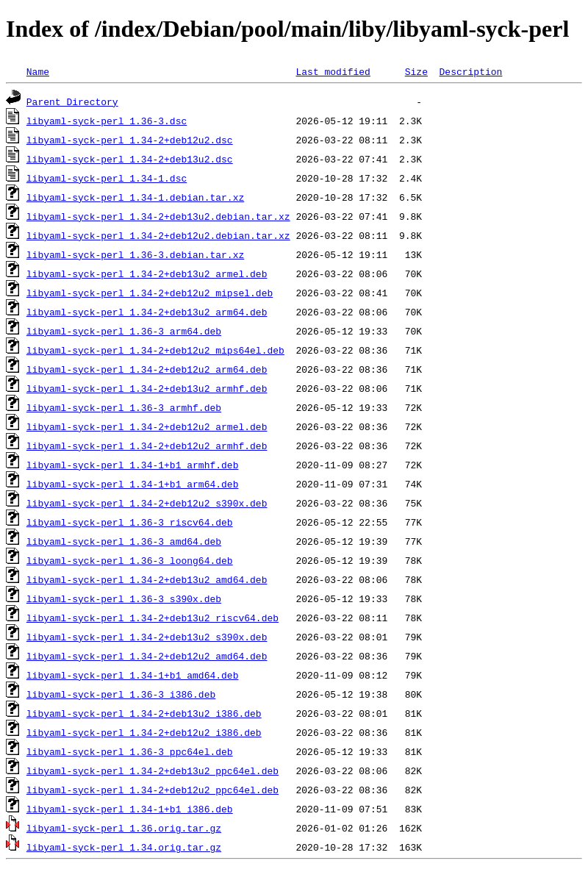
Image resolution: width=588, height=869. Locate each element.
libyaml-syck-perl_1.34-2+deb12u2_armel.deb (147, 426)
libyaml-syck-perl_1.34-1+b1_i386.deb (130, 809)
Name (38, 71)
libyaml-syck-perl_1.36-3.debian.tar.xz (135, 254)
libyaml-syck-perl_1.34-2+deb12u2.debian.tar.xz (158, 235)
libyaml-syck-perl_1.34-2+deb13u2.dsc (130, 159)
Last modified (333, 71)
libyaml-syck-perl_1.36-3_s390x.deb (124, 598)
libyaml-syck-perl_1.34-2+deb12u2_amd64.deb (147, 656)
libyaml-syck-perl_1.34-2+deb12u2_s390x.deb (147, 503)
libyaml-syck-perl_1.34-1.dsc (107, 178)
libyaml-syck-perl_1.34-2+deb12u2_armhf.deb (147, 446)
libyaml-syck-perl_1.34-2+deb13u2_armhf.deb (147, 388)
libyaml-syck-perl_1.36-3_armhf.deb (124, 407)
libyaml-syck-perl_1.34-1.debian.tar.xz (135, 197)
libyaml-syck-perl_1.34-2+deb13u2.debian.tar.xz (158, 216)
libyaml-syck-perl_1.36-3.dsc (107, 121)
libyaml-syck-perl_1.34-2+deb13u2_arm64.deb (147, 312)
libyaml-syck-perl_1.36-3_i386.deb (121, 694)
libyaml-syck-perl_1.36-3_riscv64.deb (130, 522)
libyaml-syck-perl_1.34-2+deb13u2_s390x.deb (147, 637)
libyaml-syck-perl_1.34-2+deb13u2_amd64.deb (147, 579)
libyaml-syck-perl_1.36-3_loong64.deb (130, 560)
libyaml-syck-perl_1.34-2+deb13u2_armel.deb (147, 273)
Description (470, 71)
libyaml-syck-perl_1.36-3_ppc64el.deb (130, 751)
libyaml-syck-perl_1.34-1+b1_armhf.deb (133, 465)
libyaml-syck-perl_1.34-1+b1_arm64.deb (133, 484)
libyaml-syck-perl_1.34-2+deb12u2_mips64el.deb (155, 350)
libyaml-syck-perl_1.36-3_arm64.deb (124, 331)
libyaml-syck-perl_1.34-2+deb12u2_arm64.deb (147, 369)
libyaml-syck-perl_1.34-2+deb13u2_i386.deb (144, 713)
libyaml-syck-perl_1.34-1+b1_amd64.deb (133, 675)
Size (416, 71)
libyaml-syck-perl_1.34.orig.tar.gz (124, 847)
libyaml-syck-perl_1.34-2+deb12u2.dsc (130, 140)
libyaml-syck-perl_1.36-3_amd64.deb (124, 541)
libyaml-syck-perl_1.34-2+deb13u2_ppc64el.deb (153, 770)
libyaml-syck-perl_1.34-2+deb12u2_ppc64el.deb (153, 790)
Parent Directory (72, 101)
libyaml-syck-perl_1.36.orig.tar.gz (124, 828)
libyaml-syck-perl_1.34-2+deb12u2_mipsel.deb (150, 293)
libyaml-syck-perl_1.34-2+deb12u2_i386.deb (144, 732)
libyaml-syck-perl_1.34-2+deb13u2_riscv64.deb (153, 618)
